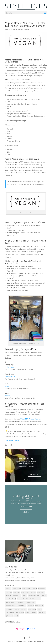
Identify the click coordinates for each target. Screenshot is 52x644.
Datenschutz (40, 641)
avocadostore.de (10, 376)
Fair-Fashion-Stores (21, 261)
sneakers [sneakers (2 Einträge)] (16, 609)
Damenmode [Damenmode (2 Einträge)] (42, 589)
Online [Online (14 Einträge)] (38, 599)
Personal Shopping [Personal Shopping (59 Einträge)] (11, 606)
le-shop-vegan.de (10, 367)
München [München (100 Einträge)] (21, 599)
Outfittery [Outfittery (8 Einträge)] (20, 602)
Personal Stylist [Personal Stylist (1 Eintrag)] (22, 606)
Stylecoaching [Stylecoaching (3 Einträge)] (20, 612)
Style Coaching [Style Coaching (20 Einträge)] (10, 612)
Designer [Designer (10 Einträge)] (9, 592)
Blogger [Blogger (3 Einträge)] (8, 589)
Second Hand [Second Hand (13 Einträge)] (39, 606)
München (14, 29)
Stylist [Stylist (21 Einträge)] (34, 612)
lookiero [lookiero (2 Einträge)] (43, 595)
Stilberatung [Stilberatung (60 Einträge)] (32, 609)
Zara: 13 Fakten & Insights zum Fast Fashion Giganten (26, 497)
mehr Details (35, 474)
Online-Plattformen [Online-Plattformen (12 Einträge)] (11, 602)
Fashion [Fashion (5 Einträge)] (33, 592)
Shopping (26, 29)
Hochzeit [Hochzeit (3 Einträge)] (9, 595)
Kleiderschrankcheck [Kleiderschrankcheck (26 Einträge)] (34, 595)
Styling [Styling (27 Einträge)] (28, 612)
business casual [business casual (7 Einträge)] (17, 589)
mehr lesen (26, 512)
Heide (9, 29)
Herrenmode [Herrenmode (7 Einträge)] (41, 592)
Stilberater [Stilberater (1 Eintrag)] (24, 609)
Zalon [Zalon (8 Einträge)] (17, 616)
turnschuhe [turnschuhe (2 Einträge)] (42, 612)
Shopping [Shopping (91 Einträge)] (9, 609)
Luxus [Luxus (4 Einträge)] (8, 599)
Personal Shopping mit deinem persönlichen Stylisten (26, 462)
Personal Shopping (26, 459)
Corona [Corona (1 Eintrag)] (34, 589)
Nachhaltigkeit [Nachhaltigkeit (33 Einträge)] (30, 599)
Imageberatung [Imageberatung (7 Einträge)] (17, 595)
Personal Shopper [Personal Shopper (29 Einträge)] (30, 602)
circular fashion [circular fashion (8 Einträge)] (26, 589)
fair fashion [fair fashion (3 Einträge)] (16, 592)
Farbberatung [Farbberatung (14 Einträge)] (25, 592)
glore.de (8, 386)
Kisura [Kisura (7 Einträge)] (25, 595)
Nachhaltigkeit (20, 29)
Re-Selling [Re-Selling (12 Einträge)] (31, 606)
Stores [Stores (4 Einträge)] (40, 609)
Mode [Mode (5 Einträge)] (14, 599)
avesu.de (8, 396)
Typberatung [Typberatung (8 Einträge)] (9, 616)
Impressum (32, 641)
